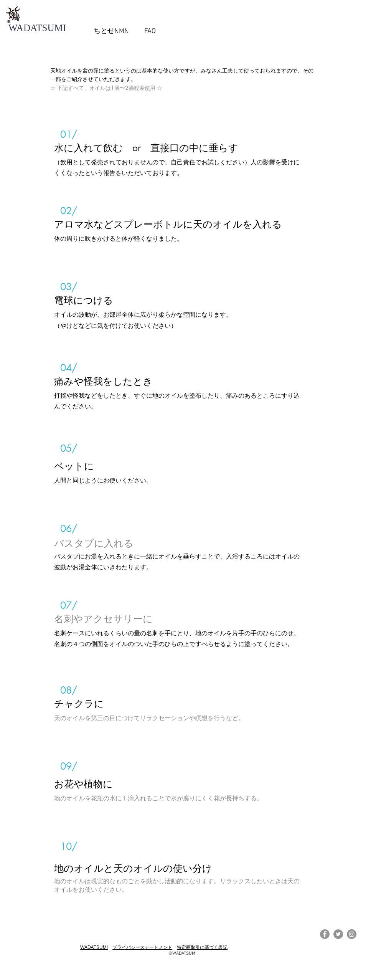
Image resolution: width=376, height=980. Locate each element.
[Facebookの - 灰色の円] (325, 934)
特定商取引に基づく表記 (202, 947)
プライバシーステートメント (142, 947)
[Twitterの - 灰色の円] (338, 934)
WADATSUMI (94, 947)
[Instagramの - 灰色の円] (352, 934)
